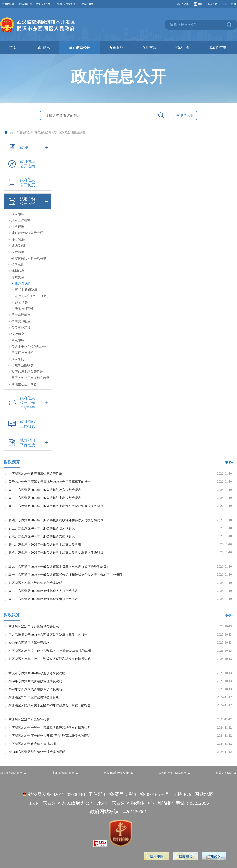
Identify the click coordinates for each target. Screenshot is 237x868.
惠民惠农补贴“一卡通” (31, 296)
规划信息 (18, 271)
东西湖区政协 (87, 4)
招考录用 (18, 264)
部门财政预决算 (26, 290)
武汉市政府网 (44, 4)
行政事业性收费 (23, 365)
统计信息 (18, 334)
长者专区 (213, 4)
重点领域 (18, 340)
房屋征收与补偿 (23, 353)
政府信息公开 (25, 132)
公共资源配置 (21, 321)
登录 (225, 4)
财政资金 (64, 132)
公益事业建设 (21, 328)
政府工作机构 (21, 220)
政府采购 (18, 359)
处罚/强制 (18, 246)
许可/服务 (18, 239)
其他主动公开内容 (24, 384)
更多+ (229, 463)
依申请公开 (185, 115)
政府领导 (18, 214)
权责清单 (18, 252)
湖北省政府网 (26, 4)
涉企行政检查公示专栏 (27, 233)
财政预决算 (78, 132)
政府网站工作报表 (21, 424)
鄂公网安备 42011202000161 (57, 794)
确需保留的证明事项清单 (29, 258)
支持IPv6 (182, 794)
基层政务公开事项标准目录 (30, 378)
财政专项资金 (25, 309)
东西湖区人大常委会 (66, 4)
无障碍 (185, 4)
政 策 (28, 148)
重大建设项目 (21, 315)
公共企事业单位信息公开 (29, 346)
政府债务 (22, 302)
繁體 (200, 4)
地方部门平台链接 (28, 443)
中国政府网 (9, 4)
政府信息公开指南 (21, 164)
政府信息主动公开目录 (27, 372)
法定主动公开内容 (46, 132)
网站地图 (204, 794)
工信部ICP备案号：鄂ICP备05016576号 (129, 794)
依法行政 (18, 227)
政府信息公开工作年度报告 (28, 403)
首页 (12, 132)
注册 (234, 4)
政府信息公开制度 (21, 183)
